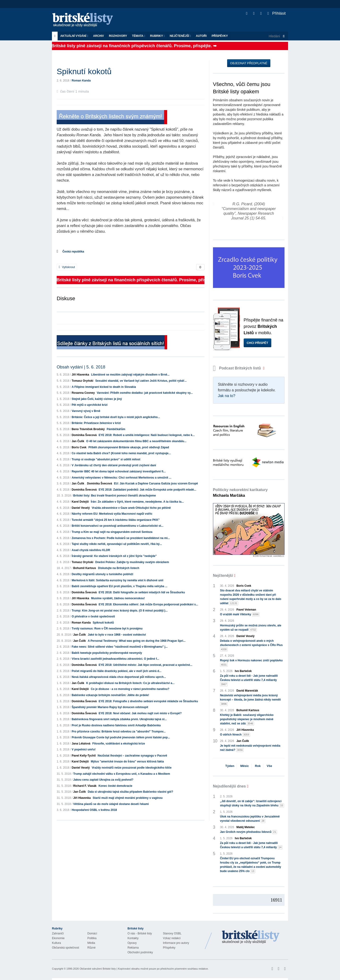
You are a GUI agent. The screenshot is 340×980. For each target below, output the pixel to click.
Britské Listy (251, 937)
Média (91, 943)
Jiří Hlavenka (80, 375)
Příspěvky (220, 36)
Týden (230, 766)
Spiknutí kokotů (103, 623)
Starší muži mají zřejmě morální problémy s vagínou (127, 798)
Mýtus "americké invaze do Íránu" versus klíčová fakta (127, 762)
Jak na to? (227, 396)
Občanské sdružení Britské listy (98, 969)
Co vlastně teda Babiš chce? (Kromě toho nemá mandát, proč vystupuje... (121, 453)
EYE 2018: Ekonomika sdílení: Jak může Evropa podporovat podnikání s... (148, 604)
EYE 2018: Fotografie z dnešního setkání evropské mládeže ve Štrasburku (148, 701)
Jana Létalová (81, 744)
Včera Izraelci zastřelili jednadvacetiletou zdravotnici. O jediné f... (115, 659)
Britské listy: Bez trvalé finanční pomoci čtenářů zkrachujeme (115, 496)
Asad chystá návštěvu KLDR (91, 550)
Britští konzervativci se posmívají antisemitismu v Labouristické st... (117, 526)
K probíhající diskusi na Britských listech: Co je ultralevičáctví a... (130, 683)
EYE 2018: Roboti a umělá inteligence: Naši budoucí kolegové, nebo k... (147, 435)
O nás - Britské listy (140, 933)
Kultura (56, 943)
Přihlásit (277, 13)
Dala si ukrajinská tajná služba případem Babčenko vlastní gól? (130, 792)
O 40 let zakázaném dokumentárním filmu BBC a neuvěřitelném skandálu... (136, 441)
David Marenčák (247, 691)
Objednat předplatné (249, 63)
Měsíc (245, 766)
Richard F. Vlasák (85, 786)
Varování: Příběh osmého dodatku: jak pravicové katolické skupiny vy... (145, 393)
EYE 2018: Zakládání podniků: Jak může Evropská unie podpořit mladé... (147, 490)
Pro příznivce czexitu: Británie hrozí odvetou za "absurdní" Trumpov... (119, 732)
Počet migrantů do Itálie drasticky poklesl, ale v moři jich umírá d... (116, 671)
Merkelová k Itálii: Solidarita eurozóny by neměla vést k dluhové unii (117, 580)
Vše (269, 766)
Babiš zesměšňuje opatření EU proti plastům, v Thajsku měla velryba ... (119, 586)
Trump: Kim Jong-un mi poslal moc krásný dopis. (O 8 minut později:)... (120, 611)
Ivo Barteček (243, 671)
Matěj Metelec (246, 827)
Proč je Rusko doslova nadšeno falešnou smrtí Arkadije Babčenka (116, 725)
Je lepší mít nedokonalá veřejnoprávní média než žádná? (250, 748)
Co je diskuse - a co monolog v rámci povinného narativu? (130, 689)
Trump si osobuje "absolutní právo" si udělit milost (106, 459)
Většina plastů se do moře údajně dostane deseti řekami (111, 804)
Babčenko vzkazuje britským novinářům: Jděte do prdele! (110, 695)
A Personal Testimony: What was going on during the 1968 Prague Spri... (137, 641)
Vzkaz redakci (172, 938)
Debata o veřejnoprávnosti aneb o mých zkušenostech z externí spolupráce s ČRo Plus (251, 645)
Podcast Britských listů (238, 368)
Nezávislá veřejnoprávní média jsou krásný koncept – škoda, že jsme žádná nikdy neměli (250, 700)
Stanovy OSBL (172, 933)
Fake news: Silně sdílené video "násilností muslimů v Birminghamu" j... (120, 647)
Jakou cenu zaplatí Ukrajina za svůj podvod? (103, 780)
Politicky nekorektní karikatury (240, 493)
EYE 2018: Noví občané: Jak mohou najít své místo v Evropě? (140, 713)
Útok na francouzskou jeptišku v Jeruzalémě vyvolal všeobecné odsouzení (250, 819)
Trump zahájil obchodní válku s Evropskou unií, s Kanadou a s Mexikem (122, 774)
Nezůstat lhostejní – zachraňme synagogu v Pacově (132, 756)
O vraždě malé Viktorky (240, 614)
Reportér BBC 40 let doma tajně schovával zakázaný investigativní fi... (119, 471)
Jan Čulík (78, 441)
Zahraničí (58, 933)
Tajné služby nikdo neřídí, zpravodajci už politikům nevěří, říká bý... (117, 544)
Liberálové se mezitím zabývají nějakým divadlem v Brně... (130, 375)
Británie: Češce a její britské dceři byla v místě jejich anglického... (116, 417)
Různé (91, 948)
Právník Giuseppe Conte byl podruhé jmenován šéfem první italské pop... (121, 737)
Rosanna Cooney (83, 393)
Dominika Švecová (84, 435)
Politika (92, 938)
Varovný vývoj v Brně (86, 411)
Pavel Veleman (246, 610)
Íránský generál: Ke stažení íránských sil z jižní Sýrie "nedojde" (114, 556)
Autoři (201, 36)
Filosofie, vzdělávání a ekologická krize (119, 744)
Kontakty (133, 938)
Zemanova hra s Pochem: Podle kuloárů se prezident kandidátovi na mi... (121, 538)
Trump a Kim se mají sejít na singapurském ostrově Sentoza (112, 532)
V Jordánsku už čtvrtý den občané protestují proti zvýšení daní (114, 465)
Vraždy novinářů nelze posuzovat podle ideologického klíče (132, 768)
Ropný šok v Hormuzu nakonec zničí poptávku (251, 663)
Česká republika (73, 252)
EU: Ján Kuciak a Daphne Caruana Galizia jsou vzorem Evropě (156, 484)
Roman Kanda (81, 81)
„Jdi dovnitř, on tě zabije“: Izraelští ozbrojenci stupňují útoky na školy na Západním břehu (252, 804)
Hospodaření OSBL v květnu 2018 (94, 810)
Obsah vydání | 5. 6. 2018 (81, 367)
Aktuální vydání (74, 36)
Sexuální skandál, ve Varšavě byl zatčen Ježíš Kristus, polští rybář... (141, 381)
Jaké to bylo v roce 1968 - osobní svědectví (117, 635)
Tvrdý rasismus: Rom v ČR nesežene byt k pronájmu (107, 629)
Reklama (133, 948)
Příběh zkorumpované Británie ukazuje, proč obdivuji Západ (129, 447)
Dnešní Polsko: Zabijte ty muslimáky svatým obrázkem (132, 562)
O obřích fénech (235, 735)
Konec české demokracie (115, 786)
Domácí (92, 933)
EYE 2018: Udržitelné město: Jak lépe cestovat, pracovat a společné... (146, 665)
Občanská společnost (66, 948)
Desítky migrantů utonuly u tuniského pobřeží (102, 574)
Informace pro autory (176, 943)
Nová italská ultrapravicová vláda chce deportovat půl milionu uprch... (119, 677)
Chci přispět (257, 343)
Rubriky (157, 36)
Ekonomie (58, 938)
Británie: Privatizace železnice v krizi (96, 423)
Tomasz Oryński (82, 381)
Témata (139, 36)
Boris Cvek (79, 447)
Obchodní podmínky (140, 952)
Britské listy (85, 20)
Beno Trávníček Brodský (88, 429)
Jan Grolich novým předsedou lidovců (249, 832)
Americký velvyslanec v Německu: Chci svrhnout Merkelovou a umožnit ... (121, 478)
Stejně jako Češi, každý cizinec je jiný (97, 399)
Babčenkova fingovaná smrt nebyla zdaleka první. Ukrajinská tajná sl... (119, 719)
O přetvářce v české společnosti (93, 616)
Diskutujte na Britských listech (119, 568)
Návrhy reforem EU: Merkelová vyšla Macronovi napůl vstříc (112, 514)
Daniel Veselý (81, 508)
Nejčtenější (180, 36)
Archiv (98, 36)
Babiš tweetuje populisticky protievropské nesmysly (107, 653)
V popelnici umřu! (83, 749)
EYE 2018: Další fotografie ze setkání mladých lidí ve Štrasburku (142, 592)
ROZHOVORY (118, 36)
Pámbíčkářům (116, 429)
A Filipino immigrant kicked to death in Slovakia (104, 387)
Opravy (132, 943)
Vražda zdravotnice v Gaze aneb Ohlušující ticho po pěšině (131, 508)
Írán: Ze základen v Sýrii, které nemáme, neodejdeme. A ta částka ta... (137, 502)
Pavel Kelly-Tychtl (84, 756)
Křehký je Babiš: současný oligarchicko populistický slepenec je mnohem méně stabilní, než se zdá (247, 719)
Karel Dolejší (80, 502)
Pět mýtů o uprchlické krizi (89, 405)
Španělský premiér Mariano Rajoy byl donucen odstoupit (110, 707)
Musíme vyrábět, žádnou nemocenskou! (118, 598)
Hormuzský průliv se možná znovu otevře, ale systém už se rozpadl (251, 628)
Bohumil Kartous (85, 568)
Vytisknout (67, 267)
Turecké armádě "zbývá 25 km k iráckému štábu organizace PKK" (116, 520)
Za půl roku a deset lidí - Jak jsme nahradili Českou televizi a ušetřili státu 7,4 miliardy (249, 680)
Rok (258, 766)
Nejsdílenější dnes (229, 786)
